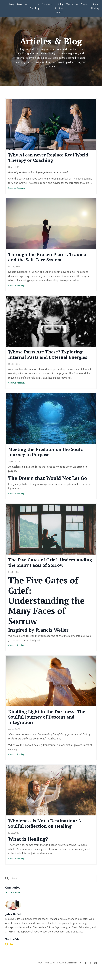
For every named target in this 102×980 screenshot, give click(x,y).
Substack (47, 5)
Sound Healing (95, 6)
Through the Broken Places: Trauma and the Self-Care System (50, 258)
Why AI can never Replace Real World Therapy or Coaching (44, 158)
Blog (12, 5)
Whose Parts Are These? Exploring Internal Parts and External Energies (51, 357)
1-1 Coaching (35, 6)
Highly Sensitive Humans (59, 8)
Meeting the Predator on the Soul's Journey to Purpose (49, 455)
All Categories (13, 905)
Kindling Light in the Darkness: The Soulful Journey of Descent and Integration (50, 728)
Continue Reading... (17, 189)
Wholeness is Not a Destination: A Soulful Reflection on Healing (48, 835)
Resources (22, 5)
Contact (85, 5)
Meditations (72, 5)
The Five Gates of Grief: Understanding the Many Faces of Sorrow (47, 569)
